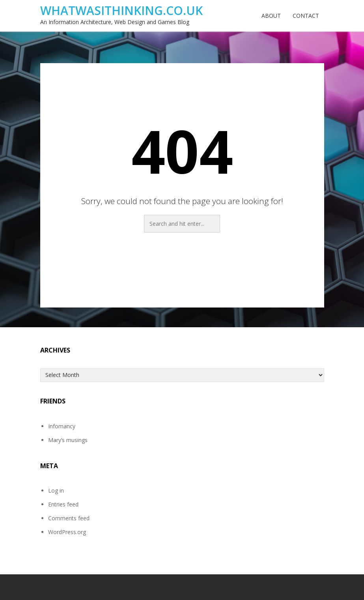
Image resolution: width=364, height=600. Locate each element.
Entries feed (63, 504)
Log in (56, 490)
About (271, 16)
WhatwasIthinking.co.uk (121, 10)
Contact (306, 16)
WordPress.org (67, 532)
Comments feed (69, 518)
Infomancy (62, 426)
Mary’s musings (68, 440)
